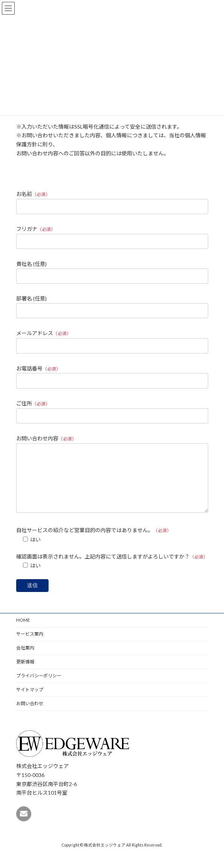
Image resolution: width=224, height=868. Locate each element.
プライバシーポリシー (39, 687)
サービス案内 (30, 645)
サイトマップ (30, 701)
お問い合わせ (30, 715)
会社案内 (25, 659)
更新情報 (25, 673)
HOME (23, 631)
